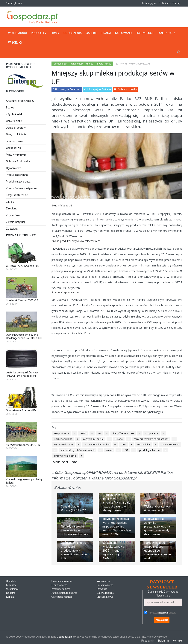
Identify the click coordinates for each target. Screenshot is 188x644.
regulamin (164, 613)
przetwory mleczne (65, 456)
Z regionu (12, 208)
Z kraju (10, 202)
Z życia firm (13, 215)
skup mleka (152, 433)
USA (126, 450)
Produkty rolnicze (61, 589)
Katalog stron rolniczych (64, 593)
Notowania (124, 33)
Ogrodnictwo (14, 168)
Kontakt (10, 597)
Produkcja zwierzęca (18, 182)
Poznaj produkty (21, 235)
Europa (119, 439)
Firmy (55, 33)
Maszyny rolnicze (16, 155)
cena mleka (143, 444)
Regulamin (148, 641)
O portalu (11, 581)
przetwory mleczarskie (97, 444)
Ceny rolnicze (14, 121)
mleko (109, 450)
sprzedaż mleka (63, 439)
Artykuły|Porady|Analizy (20, 101)
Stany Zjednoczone (123, 433)
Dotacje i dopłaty (16, 128)
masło (83, 433)
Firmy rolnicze (59, 585)
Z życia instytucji (16, 222)
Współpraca (12, 589)
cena (123, 444)
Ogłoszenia (73, 33)
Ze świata (12, 229)
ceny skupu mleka (93, 439)
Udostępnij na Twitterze (97, 89)
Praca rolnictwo (105, 597)
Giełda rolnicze (105, 585)
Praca (106, 33)
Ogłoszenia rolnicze (62, 597)
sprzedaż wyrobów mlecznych (78, 450)
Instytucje (145, 33)
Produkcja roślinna (17, 175)
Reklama (11, 593)
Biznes (10, 108)
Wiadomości (17, 33)
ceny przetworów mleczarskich (151, 439)
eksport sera (62, 433)
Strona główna (14, 3)
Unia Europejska (170, 444)
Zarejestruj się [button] (171, 3)
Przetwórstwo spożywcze (21, 188)
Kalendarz (167, 33)
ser (99, 433)
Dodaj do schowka (125, 89)
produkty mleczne (150, 450)
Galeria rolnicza (105, 593)
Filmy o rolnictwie (16, 134)
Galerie (92, 33)
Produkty (39, 33)
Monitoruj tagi (66, 462)
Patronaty (11, 585)
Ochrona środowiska (18, 161)
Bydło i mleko (16, 114)
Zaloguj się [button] (149, 3)
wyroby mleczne (64, 444)
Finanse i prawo (15, 141)
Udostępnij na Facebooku (67, 89)
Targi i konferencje (17, 195)
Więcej (15, 43)
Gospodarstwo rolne (62, 581)
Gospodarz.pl (14, 148)
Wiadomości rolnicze (82, 64)
